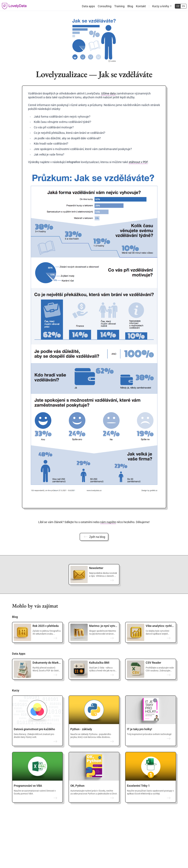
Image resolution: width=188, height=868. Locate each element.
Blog (130, 6)
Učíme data (108, 93)
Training (119, 6)
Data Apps (19, 654)
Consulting (105, 6)
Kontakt (141, 6)
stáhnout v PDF (138, 162)
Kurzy (16, 690)
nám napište (108, 522)
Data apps (88, 6)
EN (184, 6)
